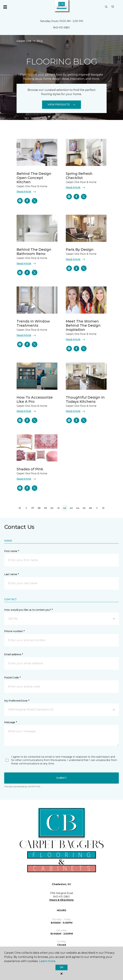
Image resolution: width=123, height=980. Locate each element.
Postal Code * (12, 678)
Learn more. (47, 961)
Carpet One (24, 41)
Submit (61, 778)
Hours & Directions (61, 900)
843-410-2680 (61, 28)
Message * (10, 722)
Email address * (14, 654)
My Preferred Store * (17, 701)
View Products (61, 104)
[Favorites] (113, 7)
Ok (61, 967)
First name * (12, 551)
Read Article (26, 192)
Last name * (11, 574)
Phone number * (14, 631)
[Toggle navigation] (5, 7)
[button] (106, 7)
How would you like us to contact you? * (28, 610)
